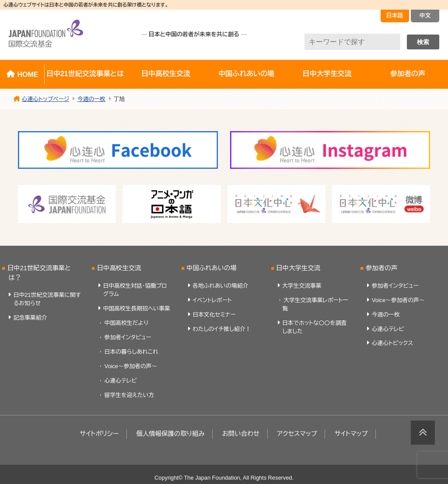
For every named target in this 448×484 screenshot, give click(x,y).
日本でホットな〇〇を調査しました (314, 327)
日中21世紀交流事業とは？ (39, 273)
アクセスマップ (297, 434)
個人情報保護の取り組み (170, 434)
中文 (425, 16)
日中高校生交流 (166, 74)
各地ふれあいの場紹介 (220, 286)
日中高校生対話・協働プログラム (135, 290)
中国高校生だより (126, 323)
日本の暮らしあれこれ (131, 352)
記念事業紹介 (30, 318)
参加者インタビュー (128, 337)
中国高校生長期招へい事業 (136, 308)
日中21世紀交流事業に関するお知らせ (47, 299)
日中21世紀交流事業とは (85, 74)
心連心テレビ (121, 381)
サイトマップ (351, 434)
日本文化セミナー (214, 315)
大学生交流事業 (302, 286)
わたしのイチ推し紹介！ (222, 329)
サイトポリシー (99, 434)
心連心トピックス (392, 343)
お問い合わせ (241, 434)
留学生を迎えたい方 (129, 395)
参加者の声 (381, 268)
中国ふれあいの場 (246, 74)
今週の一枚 (386, 315)
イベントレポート (212, 300)
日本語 (395, 16)
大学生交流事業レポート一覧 (315, 304)
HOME (28, 75)
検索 (423, 42)
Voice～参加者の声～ (131, 366)
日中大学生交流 (327, 74)
